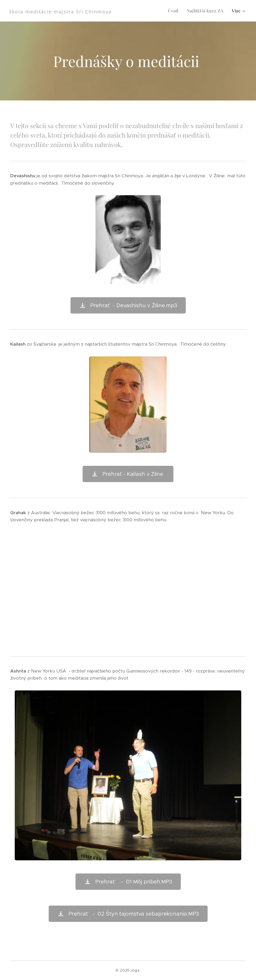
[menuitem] (175, 11)
